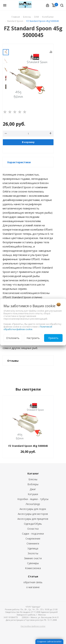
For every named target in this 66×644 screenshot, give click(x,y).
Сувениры (33, 563)
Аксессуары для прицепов (33, 519)
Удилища (33, 548)
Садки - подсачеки (33, 534)
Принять (53, 338)
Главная (16, 17)
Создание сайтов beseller (49, 641)
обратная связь (33, 582)
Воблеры (33, 484)
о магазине (33, 587)
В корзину (28, 142)
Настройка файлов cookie (33, 626)
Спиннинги (33, 543)
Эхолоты (33, 553)
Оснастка (33, 529)
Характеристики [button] (19, 162)
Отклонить (13, 338)
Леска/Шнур (33, 504)
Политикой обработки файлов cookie (28, 328)
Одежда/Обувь (33, 524)
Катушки (33, 494)
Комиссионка (33, 568)
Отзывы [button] (13, 361)
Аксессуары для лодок (33, 509)
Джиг (33, 489)
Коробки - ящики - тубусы (33, 499)
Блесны (33, 479)
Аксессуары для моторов (33, 514)
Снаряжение (33, 539)
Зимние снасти (33, 558)
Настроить (33, 338)
